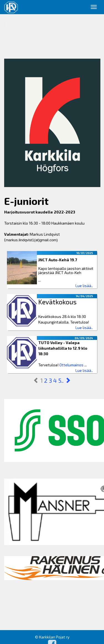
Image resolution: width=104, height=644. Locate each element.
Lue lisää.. (84, 286)
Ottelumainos (71, 365)
